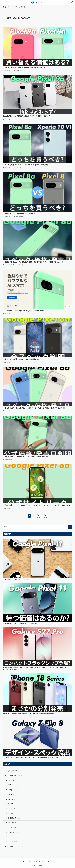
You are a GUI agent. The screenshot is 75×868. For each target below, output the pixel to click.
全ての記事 (12, 771)
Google (13, 790)
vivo (11, 837)
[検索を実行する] (70, 527)
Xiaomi (12, 842)
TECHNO (13, 832)
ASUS (12, 785)
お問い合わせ (33, 862)
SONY (12, 827)
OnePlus (13, 804)
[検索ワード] (37, 527)
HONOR (13, 794)
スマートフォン (15, 776)
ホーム (25, 862)
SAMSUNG (14, 818)
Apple (12, 780)
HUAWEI (13, 799)
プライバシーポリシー (46, 862)
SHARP (12, 823)
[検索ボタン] (73, 2)
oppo (12, 809)
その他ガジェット (15, 846)
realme (12, 813)
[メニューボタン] (2, 2)
